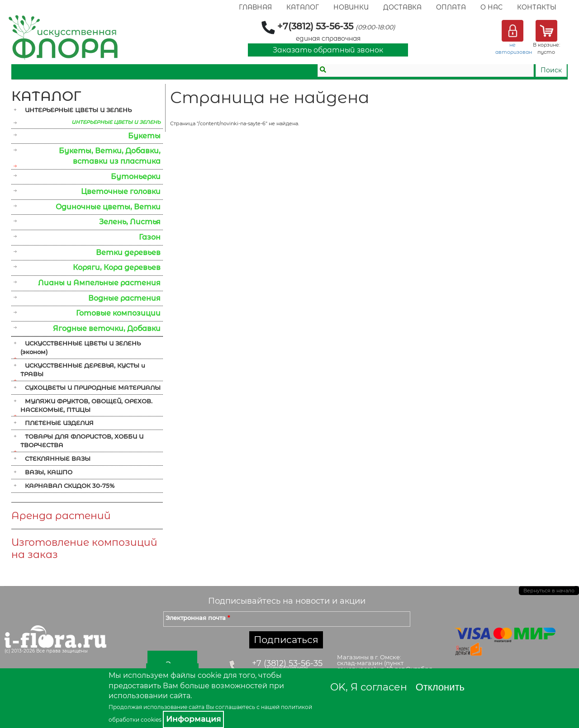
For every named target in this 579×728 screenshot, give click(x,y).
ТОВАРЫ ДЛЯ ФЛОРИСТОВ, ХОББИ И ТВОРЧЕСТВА (82, 441)
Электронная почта (198, 618)
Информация (193, 719)
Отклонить (440, 687)
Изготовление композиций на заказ (84, 548)
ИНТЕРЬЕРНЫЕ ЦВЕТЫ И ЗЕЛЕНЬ (78, 110)
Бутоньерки (136, 177)
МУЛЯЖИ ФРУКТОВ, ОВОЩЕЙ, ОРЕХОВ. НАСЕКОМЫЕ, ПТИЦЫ (86, 405)
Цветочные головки (121, 191)
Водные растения (124, 298)
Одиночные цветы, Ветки (108, 207)
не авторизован (514, 48)
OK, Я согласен (369, 687)
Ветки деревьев (128, 253)
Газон (150, 237)
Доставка (402, 7)
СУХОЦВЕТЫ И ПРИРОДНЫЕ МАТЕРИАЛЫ (93, 388)
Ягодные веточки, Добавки (107, 329)
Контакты (537, 7)
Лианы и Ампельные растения (99, 283)
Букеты (144, 136)
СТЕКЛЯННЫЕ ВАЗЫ (58, 459)
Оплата (451, 7)
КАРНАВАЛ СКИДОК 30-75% (70, 486)
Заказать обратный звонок (328, 50)
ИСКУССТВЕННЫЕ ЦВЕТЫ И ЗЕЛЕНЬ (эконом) (81, 347)
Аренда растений (61, 516)
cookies (151, 720)
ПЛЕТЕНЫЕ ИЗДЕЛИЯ (59, 423)
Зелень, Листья (130, 222)
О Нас (491, 7)
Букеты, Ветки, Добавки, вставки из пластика (110, 156)
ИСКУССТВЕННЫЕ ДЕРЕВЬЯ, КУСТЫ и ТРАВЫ (83, 370)
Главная (255, 7)
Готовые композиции (118, 313)
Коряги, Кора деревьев (117, 267)
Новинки (351, 7)
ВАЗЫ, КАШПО (49, 472)
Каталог (303, 7)
